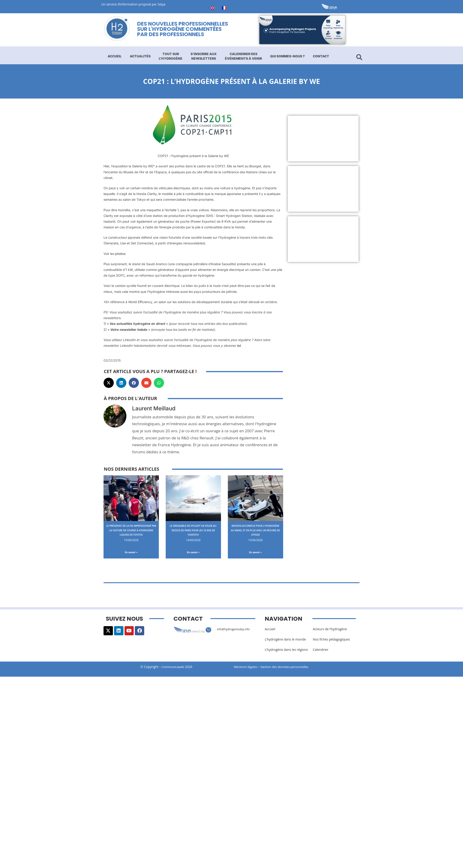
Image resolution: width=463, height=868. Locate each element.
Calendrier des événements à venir (243, 56)
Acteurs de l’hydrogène (330, 630)
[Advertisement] (312, 139)
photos (120, 254)
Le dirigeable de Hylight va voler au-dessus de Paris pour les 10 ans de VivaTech (193, 530)
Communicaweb (173, 668)
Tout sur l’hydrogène (171, 56)
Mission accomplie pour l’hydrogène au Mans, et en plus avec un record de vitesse (255, 532)
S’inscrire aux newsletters (204, 56)
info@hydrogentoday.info (236, 630)
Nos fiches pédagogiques (331, 640)
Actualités (140, 56)
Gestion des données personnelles (289, 668)
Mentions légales (246, 668)
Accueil (115, 56)
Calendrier (321, 651)
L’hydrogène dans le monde (285, 640)
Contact (321, 56)
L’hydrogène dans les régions (286, 651)
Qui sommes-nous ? (287, 56)
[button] (109, 383)
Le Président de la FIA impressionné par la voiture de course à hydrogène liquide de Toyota (131, 532)
